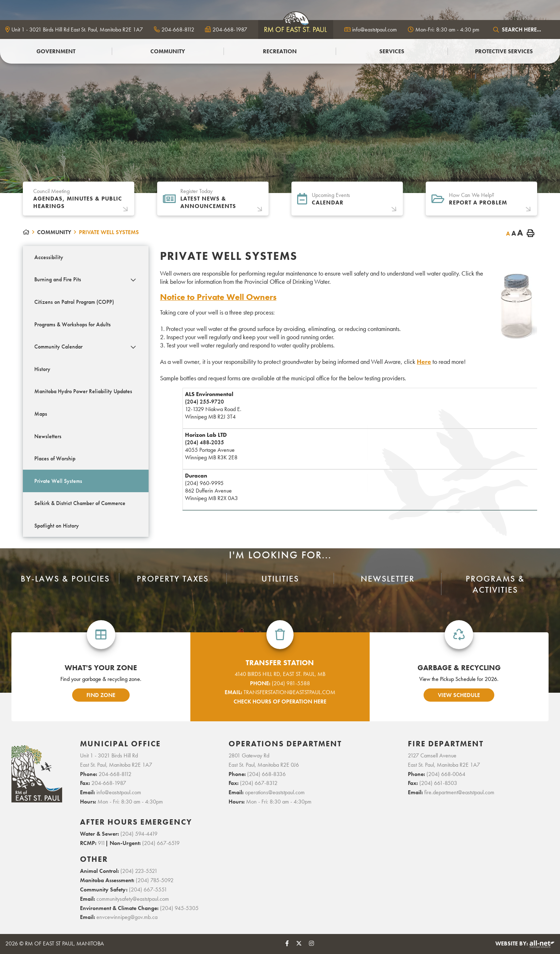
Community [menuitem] (168, 51)
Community (54, 232)
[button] (133, 280)
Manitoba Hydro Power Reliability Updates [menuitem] (83, 391)
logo (296, 29)
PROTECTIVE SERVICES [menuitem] (504, 51)
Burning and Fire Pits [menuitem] (58, 279)
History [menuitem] (42, 369)
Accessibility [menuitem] (49, 257)
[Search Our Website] (522, 29)
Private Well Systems (109, 232)
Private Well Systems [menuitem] (58, 481)
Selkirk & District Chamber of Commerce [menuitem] (80, 503)
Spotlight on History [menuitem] (57, 526)
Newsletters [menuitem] (48, 436)
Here (424, 362)
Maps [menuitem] (41, 414)
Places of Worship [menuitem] (55, 458)
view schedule (459, 695)
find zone (101, 695)
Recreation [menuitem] (280, 51)
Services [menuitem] (392, 51)
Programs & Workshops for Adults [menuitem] (72, 324)
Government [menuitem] (56, 51)
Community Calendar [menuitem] (58, 347)
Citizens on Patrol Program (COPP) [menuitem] (74, 302)
